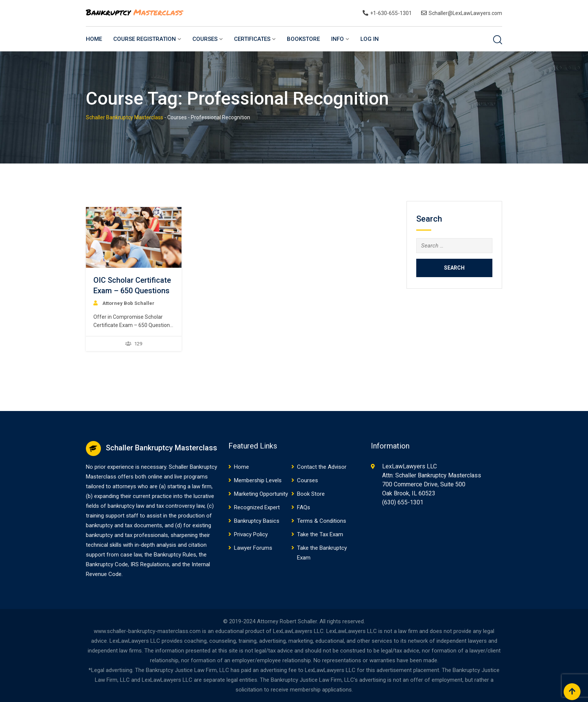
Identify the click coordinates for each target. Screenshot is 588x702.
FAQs (304, 507)
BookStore (303, 39)
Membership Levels (258, 480)
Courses (205, 39)
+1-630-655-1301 (391, 13)
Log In (370, 39)
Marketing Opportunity (261, 494)
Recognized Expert (257, 507)
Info (337, 39)
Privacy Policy (251, 534)
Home (94, 39)
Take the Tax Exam (320, 534)
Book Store (311, 494)
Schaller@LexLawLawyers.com (465, 13)
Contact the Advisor (322, 467)
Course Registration (145, 39)
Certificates (252, 39)
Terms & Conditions (322, 521)
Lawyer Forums (253, 548)
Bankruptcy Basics (257, 521)
